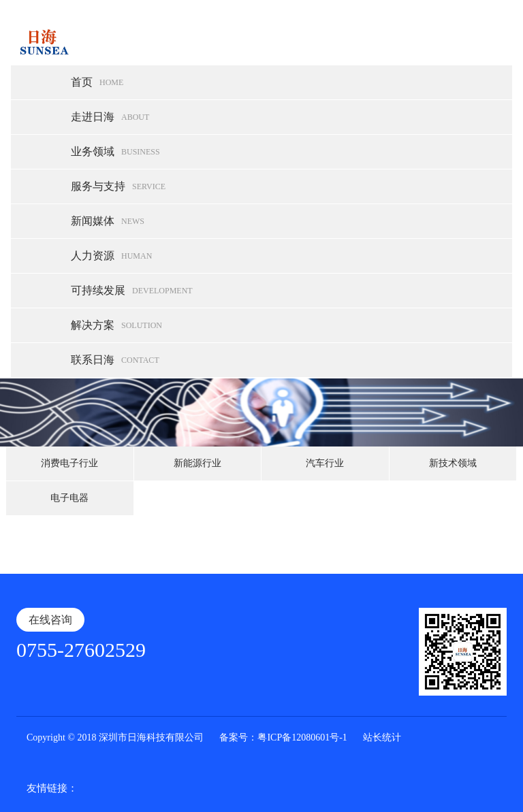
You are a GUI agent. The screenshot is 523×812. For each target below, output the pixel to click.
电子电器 (69, 498)
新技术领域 (453, 463)
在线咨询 (50, 620)
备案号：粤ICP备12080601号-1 (283, 737)
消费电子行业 (69, 463)
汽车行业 (325, 463)
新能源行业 (197, 463)
